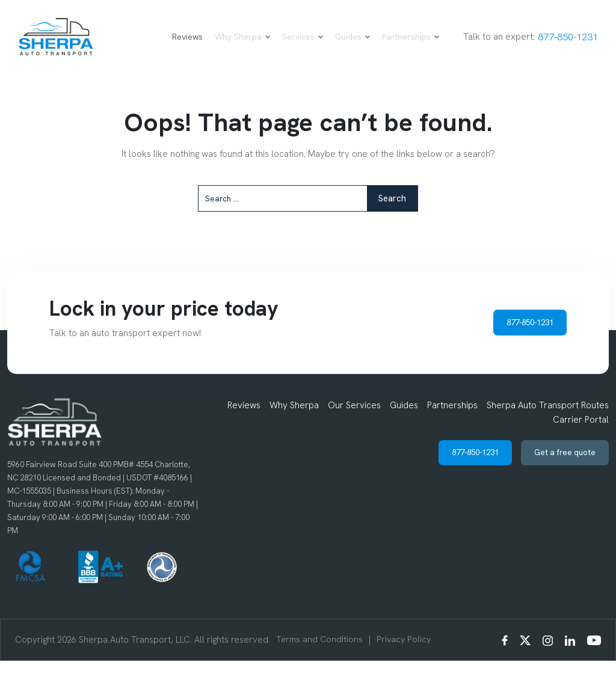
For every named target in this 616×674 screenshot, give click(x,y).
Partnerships (399, 44)
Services (291, 44)
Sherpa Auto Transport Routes (548, 418)
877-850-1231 (560, 44)
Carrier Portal (581, 433)
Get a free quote (559, 468)
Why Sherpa (231, 44)
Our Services (354, 418)
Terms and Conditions (321, 653)
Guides (341, 44)
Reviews (176, 44)
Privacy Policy (407, 653)
